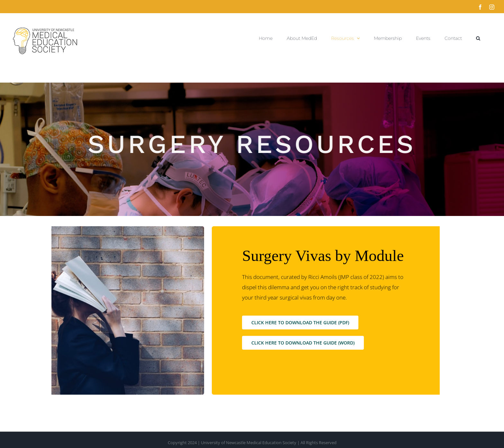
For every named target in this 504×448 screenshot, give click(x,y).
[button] (478, 38)
